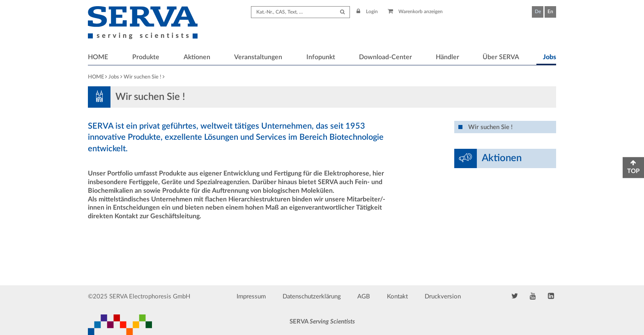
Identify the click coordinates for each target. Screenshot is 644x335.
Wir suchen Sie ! (143, 77)
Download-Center (385, 57)
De (538, 12)
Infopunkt (321, 57)
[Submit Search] (342, 12)
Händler (447, 57)
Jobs (550, 57)
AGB (364, 297)
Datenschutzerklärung (312, 297)
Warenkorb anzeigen (415, 12)
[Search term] (300, 12)
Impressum (251, 297)
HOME (98, 57)
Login (367, 12)
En (550, 12)
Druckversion (443, 297)
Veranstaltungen (258, 57)
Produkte (146, 57)
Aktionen (197, 57)
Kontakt (397, 297)
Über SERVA (501, 57)
